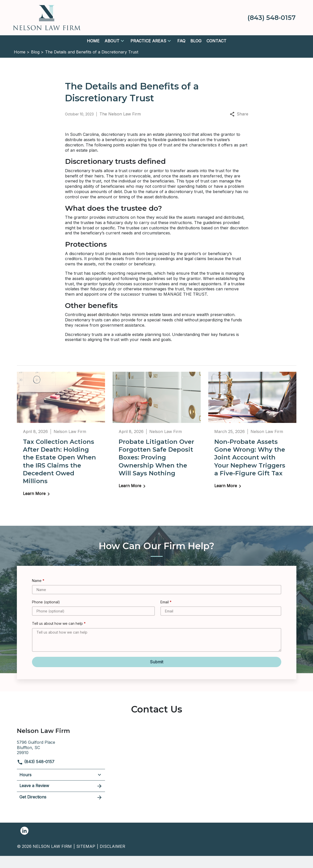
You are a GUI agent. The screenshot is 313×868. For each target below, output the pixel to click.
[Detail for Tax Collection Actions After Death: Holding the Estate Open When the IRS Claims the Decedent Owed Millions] (61, 437)
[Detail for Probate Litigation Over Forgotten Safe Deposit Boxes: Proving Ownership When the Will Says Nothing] (157, 433)
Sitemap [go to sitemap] (86, 846)
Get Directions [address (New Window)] (61, 797)
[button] (122, 41)
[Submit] (157, 662)
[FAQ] (181, 41)
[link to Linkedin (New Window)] (24, 831)
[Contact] (216, 41)
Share (239, 114)
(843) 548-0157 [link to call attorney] (36, 762)
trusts (97, 171)
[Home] (93, 41)
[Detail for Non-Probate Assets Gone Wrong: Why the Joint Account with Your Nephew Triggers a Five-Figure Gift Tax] (252, 433)
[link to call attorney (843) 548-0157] (272, 18)
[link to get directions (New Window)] (61, 747)
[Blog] (196, 41)
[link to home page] (47, 17)
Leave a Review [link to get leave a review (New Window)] (61, 786)
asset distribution (103, 315)
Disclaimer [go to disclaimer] (112, 846)
